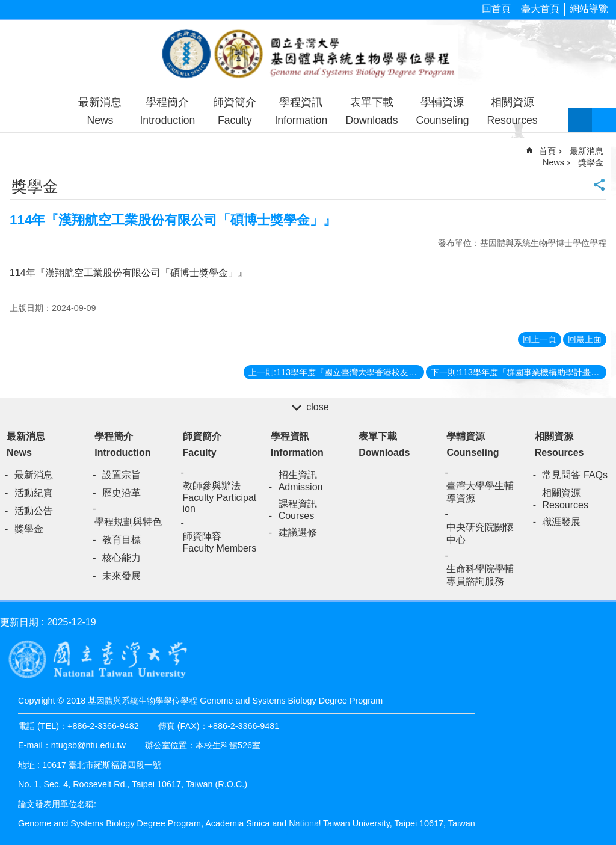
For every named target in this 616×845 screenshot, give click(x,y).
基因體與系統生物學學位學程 (308, 55)
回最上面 (585, 339)
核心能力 (122, 558)
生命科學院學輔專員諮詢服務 (480, 575)
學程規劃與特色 (128, 522)
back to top (308, 833)
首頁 (547, 151)
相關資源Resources (512, 111)
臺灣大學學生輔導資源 (480, 492)
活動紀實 (34, 493)
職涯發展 (561, 522)
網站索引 (604, 120)
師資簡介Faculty (235, 111)
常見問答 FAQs (574, 475)
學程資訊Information (301, 111)
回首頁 (496, 9)
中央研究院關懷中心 (480, 533)
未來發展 (122, 576)
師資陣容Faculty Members (220, 542)
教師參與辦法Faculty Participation (220, 497)
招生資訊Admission (301, 481)
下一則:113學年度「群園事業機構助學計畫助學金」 (519, 372)
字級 (580, 120)
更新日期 (19, 622)
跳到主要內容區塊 (6, 6)
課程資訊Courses (298, 510)
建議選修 (298, 533)
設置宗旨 (122, 475)
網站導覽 (589, 9)
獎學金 (591, 162)
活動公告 (34, 511)
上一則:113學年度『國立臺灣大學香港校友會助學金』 (336, 372)
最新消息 (34, 475)
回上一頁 (540, 339)
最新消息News (100, 111)
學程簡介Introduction (167, 111)
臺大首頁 (540, 9)
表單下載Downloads (371, 111)
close (317, 407)
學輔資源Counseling (442, 111)
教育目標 (122, 540)
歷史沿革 (122, 493)
